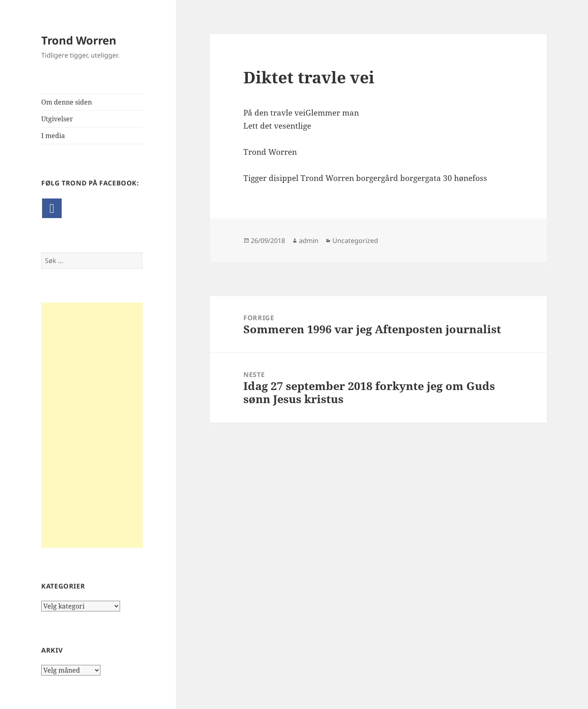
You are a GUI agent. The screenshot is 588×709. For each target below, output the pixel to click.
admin (309, 241)
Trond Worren (79, 40)
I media (53, 136)
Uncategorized (355, 241)
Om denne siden (67, 102)
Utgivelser (57, 119)
